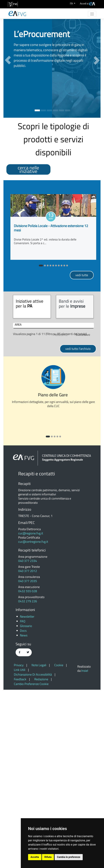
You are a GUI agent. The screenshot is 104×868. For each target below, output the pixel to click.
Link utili (20, 848)
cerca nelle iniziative (28, 169)
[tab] (32, 307)
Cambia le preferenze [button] (69, 857)
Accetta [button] (35, 857)
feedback (20, 857)
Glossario (26, 804)
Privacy (19, 843)
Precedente (60, 513)
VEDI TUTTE (82, 275)
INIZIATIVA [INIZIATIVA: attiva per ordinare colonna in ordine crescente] (40, 325)
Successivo (83, 513)
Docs (23, 809)
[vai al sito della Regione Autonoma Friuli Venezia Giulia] (13, 4)
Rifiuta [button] (48, 857)
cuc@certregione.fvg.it (33, 720)
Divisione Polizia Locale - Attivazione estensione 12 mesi (51, 228)
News (24, 814)
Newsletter (27, 795)
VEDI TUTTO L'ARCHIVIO (78, 527)
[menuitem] (88, 3)
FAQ (23, 799)
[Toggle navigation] (92, 14)
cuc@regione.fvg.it (31, 712)
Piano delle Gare (53, 573)
